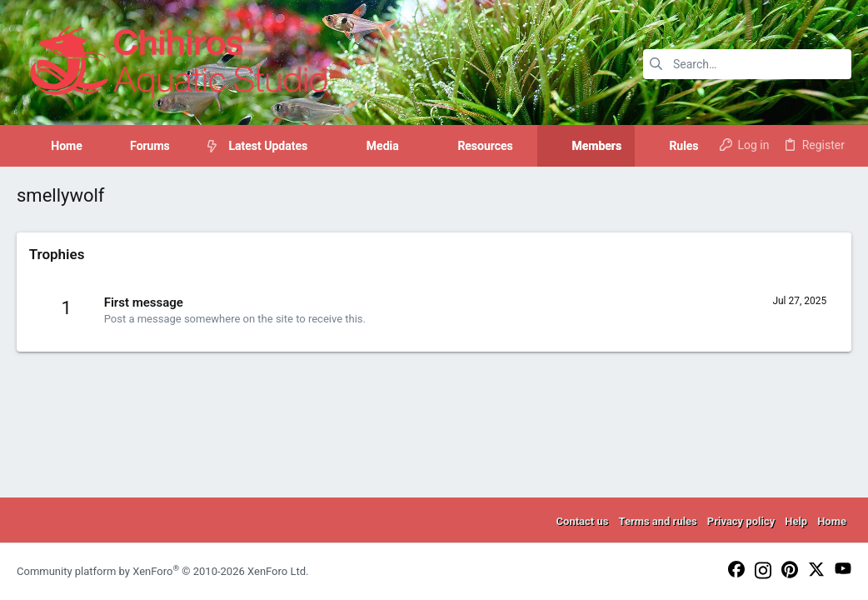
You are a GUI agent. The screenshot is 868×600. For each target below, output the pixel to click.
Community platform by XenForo (162, 571)
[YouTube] (843, 570)
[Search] (747, 64)
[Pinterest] (790, 571)
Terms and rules (657, 521)
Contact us (583, 521)
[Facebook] (736, 570)
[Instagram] (763, 572)
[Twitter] (816, 570)
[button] (183, 146)
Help (796, 521)
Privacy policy (741, 521)
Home (832, 521)
